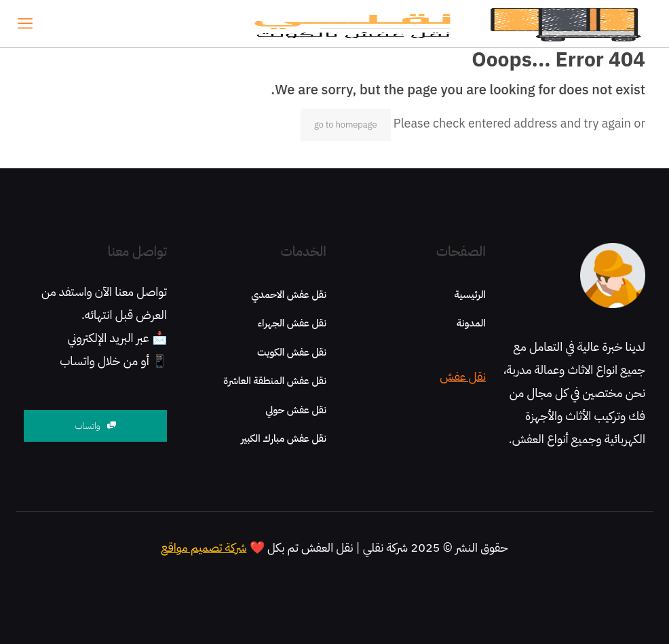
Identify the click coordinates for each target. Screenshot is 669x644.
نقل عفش (463, 376)
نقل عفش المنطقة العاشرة (275, 381)
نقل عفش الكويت (292, 352)
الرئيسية (470, 295)
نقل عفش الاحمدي (289, 295)
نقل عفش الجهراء (292, 323)
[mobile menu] (25, 24)
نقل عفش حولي (296, 410)
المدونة (471, 323)
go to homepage (346, 125)
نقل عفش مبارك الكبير (284, 438)
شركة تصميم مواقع (204, 547)
